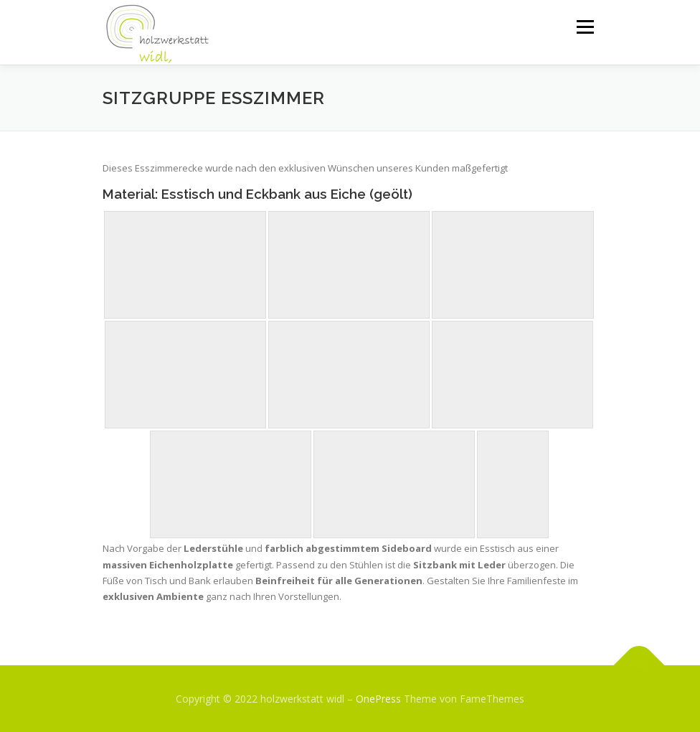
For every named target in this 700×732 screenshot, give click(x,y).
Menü (585, 27)
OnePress (378, 699)
